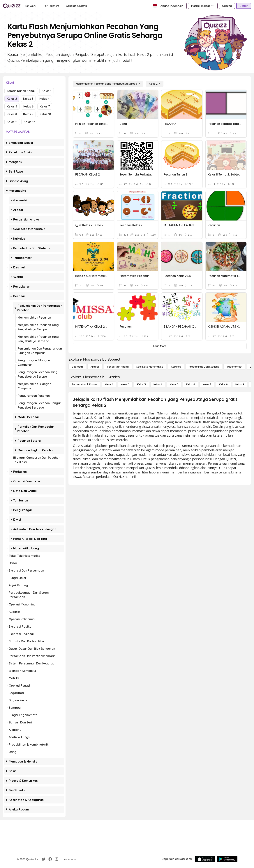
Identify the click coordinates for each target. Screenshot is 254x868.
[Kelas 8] (223, 384)
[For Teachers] (51, 6)
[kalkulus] (176, 367)
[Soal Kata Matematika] (150, 367)
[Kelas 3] (141, 384)
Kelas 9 (28, 114)
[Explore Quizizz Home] (12, 6)
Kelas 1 (47, 91)
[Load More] (160, 346)
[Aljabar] (95, 367)
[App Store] (205, 859)
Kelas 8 (12, 114)
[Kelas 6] (191, 384)
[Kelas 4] (158, 384)
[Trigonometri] (234, 367)
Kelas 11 (12, 122)
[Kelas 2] (155, 84)
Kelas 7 (45, 106)
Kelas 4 (44, 99)
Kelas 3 (28, 99)
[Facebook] (50, 859)
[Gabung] (227, 6)
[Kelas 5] (174, 384)
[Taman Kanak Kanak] (84, 384)
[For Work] (31, 6)
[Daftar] (244, 6)
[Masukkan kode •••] (203, 6)
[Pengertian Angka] (118, 367)
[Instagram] (57, 859)
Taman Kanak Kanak (21, 91)
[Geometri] (77, 367)
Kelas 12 (29, 122)
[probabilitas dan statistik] (204, 367)
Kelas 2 (12, 99)
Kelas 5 (12, 106)
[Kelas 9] (240, 384)
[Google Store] (227, 859)
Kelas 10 (45, 114)
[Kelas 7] (207, 384)
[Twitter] (44, 859)
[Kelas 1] (109, 384)
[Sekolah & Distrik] (77, 6)
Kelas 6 (28, 106)
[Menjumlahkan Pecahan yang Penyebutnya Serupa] (108, 84)
